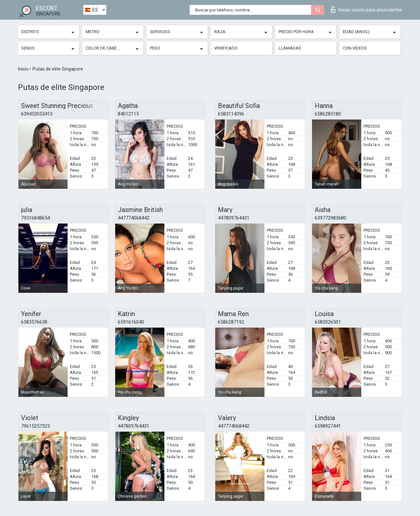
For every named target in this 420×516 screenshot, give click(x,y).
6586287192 (231, 322)
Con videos (355, 48)
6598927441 (328, 426)
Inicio (24, 69)
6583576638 (34, 322)
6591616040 (131, 322)
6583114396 (231, 114)
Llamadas (290, 48)
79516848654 (35, 218)
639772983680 (330, 218)
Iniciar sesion (366, 10)
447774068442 (134, 218)
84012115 (128, 114)
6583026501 (328, 322)
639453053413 (37, 114)
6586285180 (328, 114)
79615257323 (35, 426)
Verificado (226, 48)
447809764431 (234, 218)
